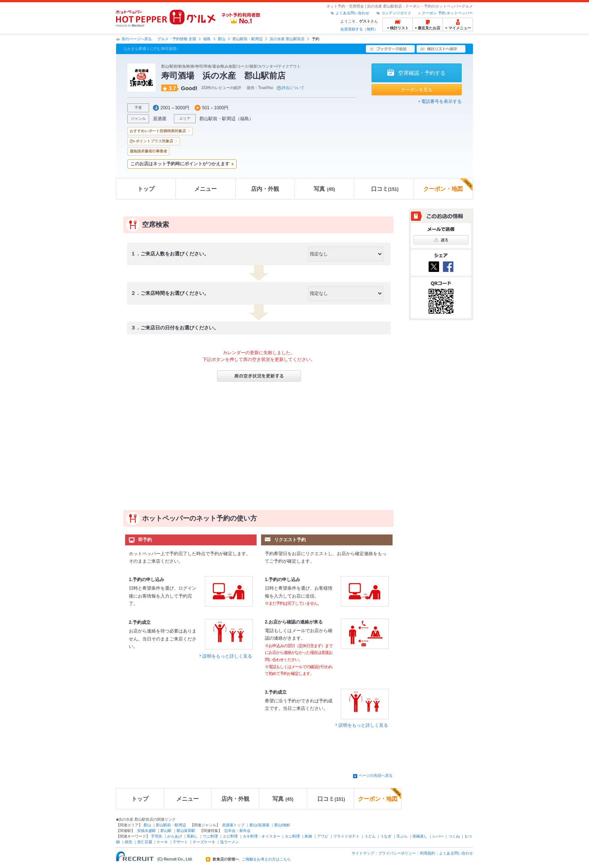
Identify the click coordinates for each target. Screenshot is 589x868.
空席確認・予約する (422, 73)
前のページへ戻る (137, 39)
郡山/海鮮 (282, 825)
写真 (324, 189)
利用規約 (427, 853)
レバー (438, 836)
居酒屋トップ (233, 825)
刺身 (308, 836)
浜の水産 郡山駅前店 (287, 39)
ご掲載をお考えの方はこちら (266, 859)
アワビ (323, 836)
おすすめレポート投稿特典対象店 (158, 131)
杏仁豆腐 (145, 842)
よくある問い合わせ (352, 13)
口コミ (385, 189)
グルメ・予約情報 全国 (177, 39)
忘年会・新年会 (237, 831)
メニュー (205, 189)
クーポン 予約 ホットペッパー (447, 13)
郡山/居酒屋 (259, 825)
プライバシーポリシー (397, 853)
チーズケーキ (204, 842)
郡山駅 (166, 831)
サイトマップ (363, 853)
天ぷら (402, 836)
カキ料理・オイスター (261, 836)
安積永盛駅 (146, 831)
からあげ (175, 836)
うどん (370, 836)
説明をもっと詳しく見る (227, 656)
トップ (146, 189)
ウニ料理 (210, 836)
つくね (454, 836)
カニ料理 (292, 836)
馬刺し (192, 836)
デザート (180, 842)
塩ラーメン (230, 842)
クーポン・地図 (448, 185)
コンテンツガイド (396, 13)
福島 (207, 39)
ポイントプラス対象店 (154, 141)
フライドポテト (346, 836)
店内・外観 (265, 189)
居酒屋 (160, 119)
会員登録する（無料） (359, 29)
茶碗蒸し (420, 836)
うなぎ (386, 836)
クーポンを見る (417, 90)
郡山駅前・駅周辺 (248, 39)
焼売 (128, 842)
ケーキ (162, 842)
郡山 (222, 39)
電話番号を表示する (441, 101)
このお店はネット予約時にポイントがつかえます (180, 164)
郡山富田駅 (186, 831)
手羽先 (157, 836)
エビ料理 (230, 836)
